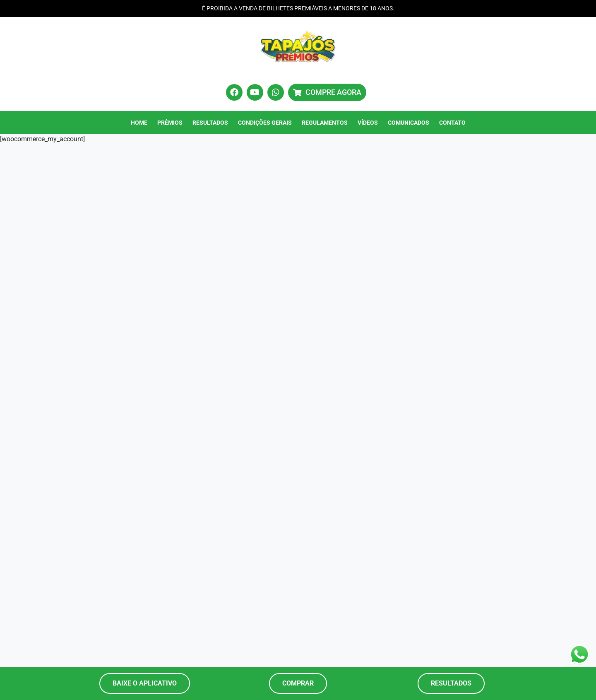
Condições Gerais (265, 123)
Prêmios (170, 123)
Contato (452, 123)
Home (139, 123)
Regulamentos (325, 123)
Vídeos (368, 123)
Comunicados (409, 123)
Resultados (210, 123)
